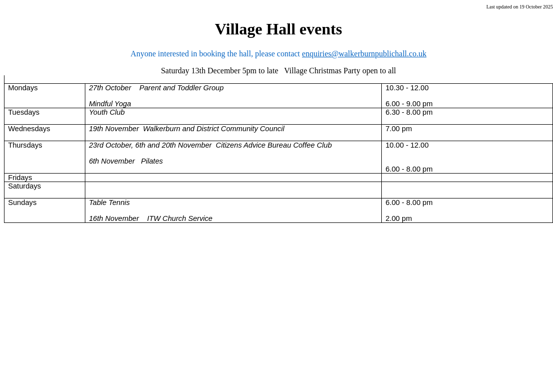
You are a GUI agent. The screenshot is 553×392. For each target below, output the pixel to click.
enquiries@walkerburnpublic (348, 54)
